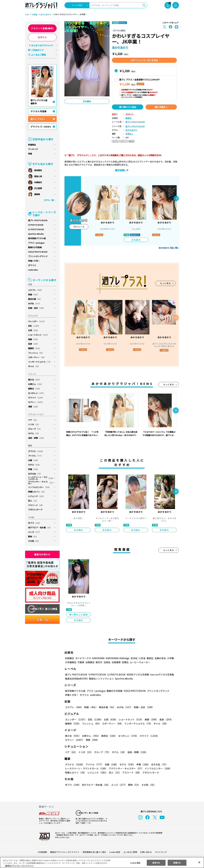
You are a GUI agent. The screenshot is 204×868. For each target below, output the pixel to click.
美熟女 (35, 389)
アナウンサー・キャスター (41, 483)
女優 (34, 460)
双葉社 (125, 662)
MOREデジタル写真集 (136, 674)
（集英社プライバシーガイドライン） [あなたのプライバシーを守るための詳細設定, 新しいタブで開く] (19, 866)
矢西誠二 (129, 134)
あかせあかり (45, 15)
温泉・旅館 (37, 438)
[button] (176, 199)
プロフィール (79, 227)
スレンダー (37, 321)
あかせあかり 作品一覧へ (169, 248)
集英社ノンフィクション (101, 679)
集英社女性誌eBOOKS (76, 679)
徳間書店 (90, 662)
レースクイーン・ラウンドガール (41, 478)
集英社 (128, 118)
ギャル (34, 366)
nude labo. (33, 270)
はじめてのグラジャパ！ (43, 45)
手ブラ (35, 523)
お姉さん (36, 384)
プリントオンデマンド (38, 256)
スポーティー (37, 357)
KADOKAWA (98, 658)
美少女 (35, 380)
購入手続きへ (161, 107)
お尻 (34, 330)
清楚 (34, 407)
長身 (34, 344)
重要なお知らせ (42, 554)
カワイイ (36, 398)
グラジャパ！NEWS (41, 127)
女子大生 (35, 474)
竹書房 (81, 662)
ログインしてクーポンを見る (144, 60)
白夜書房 (116, 662)
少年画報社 (71, 662)
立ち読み (87, 101)
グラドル (36, 451)
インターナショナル (40, 362)
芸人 (33, 501)
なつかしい (37, 393)
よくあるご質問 (38, 55)
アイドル (36, 456)
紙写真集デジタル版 (37, 238)
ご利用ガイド (37, 50)
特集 (30, 154)
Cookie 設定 (115, 852)
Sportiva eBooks (36, 234)
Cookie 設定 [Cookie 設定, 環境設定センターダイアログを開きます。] (135, 863)
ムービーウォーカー (140, 662)
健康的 (35, 348)
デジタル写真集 (39, 111)
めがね (35, 303)
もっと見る (166, 283)
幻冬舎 (142, 658)
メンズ (35, 532)
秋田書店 (70, 658)
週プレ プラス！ (38, 119)
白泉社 (107, 662)
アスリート (36, 505)
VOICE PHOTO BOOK (38, 252)
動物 (33, 536)
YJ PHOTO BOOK (36, 225)
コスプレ (36, 290)
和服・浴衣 (37, 308)
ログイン (42, 37)
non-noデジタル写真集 (160, 674)
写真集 (34, 15)
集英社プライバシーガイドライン (65, 852)
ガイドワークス (83, 658)
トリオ (34, 424)
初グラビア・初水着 (40, 527)
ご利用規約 (42, 852)
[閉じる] (199, 862)
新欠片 (99, 662)
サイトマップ (161, 852)
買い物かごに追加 (128, 107)
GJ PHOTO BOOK (36, 229)
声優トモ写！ (34, 261)
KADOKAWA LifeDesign (117, 658)
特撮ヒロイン (37, 492)
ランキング (33, 149)
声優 (34, 469)
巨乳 (34, 326)
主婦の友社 (160, 658)
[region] (102, 863)
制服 (34, 295)
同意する (177, 863)
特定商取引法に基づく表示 (94, 852)
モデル (35, 465)
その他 (34, 541)
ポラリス (32, 265)
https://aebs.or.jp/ (62, 837)
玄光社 (134, 658)
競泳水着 (35, 299)
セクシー (36, 402)
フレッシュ (36, 353)
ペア (33, 420)
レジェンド (37, 496)
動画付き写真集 (35, 247)
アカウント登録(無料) (42, 28)
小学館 (170, 658)
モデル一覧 (49, 200)
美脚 (34, 339)
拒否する (156, 863)
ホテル (34, 433)
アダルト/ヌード (35, 510)
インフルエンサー (40, 487)
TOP (27, 15)
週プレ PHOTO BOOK (38, 220)
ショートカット (39, 335)
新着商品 (32, 145)
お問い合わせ (146, 852)
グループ (35, 429)
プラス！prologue (36, 243)
